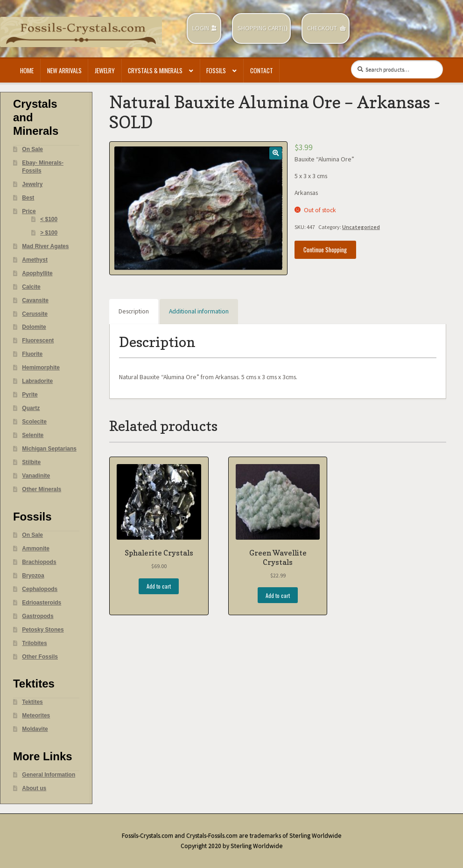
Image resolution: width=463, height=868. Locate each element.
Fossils (216, 70)
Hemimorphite (41, 368)
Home (27, 70)
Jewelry (105, 70)
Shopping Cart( (261, 28)
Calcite (31, 287)
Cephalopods (40, 589)
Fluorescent (38, 340)
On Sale (32, 149)
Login (201, 28)
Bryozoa (33, 576)
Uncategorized (361, 227)
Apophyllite (37, 273)
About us (34, 788)
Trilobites (34, 643)
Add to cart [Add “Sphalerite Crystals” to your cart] (159, 586)
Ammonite (36, 549)
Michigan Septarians (49, 449)
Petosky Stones (43, 630)
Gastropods (38, 616)
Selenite (33, 435)
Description (134, 311)
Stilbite (31, 462)
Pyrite (30, 395)
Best (28, 198)
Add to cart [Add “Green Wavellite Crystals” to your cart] (278, 595)
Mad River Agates (45, 246)
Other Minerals (42, 489)
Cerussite (35, 314)
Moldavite (35, 729)
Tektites (32, 702)
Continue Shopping (325, 250)
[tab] (134, 312)
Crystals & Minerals (155, 70)
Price (29, 211)
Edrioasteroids (42, 603)
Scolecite (34, 422)
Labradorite (37, 381)
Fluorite (32, 354)
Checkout (322, 28)
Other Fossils (40, 657)
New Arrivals (64, 70)
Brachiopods (39, 562)
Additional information (199, 311)
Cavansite (35, 300)
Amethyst (35, 260)
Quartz (31, 408)
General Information (49, 775)
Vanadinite (36, 476)
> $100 (49, 233)
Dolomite (34, 327)
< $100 (49, 219)
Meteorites (36, 715)
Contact (262, 70)
